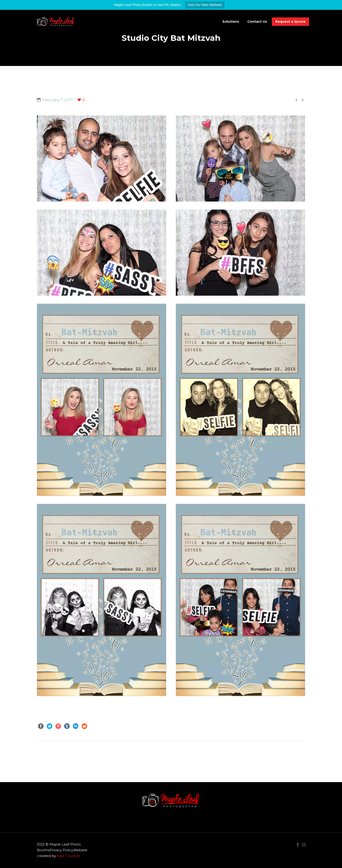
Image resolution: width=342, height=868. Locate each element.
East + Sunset (68, 856)
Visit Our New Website (205, 5)
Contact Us (257, 22)
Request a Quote (290, 22)
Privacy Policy (61, 850)
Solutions (231, 22)
